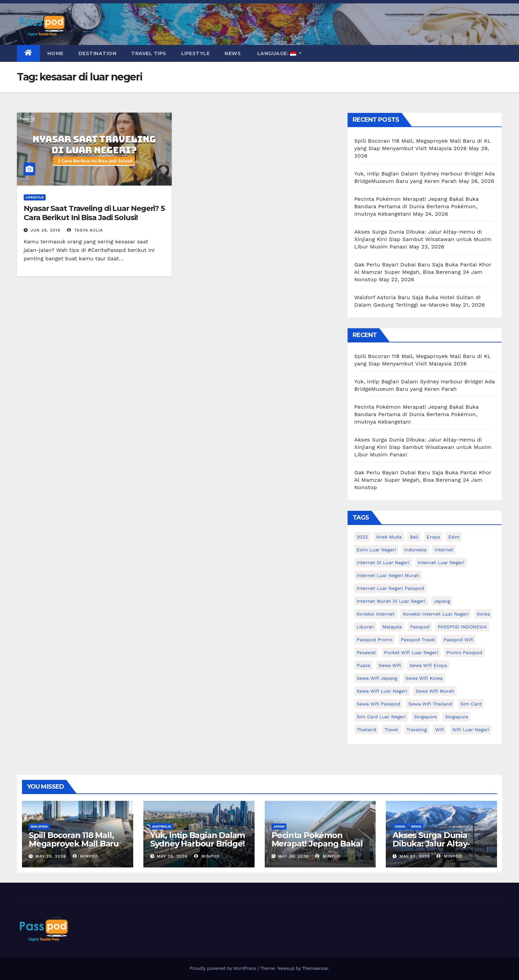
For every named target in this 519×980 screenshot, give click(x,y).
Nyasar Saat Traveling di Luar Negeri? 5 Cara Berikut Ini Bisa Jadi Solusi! (94, 213)
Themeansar (315, 968)
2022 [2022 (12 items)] (362, 537)
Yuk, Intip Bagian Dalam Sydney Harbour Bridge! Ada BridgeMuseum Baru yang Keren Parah (197, 848)
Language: (277, 53)
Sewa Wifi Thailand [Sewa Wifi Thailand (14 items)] (430, 704)
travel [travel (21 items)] (391, 730)
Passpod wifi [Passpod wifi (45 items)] (458, 640)
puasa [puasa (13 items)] (363, 665)
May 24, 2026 (293, 856)
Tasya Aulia (85, 230)
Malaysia (39, 826)
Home (55, 53)
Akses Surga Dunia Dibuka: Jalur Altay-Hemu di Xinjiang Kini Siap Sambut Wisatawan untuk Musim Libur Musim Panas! (423, 239)
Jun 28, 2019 (45, 230)
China (400, 826)
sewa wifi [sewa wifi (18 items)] (390, 665)
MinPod (86, 856)
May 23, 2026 (415, 856)
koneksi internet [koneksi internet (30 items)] (376, 614)
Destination (98, 53)
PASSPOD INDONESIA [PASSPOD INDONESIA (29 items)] (462, 627)
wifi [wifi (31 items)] (440, 730)
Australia (162, 826)
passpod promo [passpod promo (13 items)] (375, 640)
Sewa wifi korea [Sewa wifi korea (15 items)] (424, 678)
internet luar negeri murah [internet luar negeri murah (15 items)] (388, 575)
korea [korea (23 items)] (484, 614)
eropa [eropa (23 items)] (433, 537)
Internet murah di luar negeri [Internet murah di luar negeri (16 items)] (391, 601)
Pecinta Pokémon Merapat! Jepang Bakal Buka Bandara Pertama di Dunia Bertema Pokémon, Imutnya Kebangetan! (417, 206)
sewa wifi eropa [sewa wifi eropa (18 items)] (428, 665)
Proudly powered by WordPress (224, 968)
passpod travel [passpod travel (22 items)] (418, 640)
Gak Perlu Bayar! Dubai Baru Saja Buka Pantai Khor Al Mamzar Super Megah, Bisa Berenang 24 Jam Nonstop (423, 272)
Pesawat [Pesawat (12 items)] (366, 652)
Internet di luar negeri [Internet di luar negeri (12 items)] (383, 563)
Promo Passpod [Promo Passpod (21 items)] (464, 652)
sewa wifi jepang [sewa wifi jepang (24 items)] (377, 678)
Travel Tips (149, 53)
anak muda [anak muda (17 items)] (389, 537)
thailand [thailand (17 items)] (367, 730)
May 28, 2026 (172, 856)
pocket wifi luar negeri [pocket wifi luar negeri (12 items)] (411, 652)
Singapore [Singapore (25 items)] (426, 717)
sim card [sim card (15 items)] (471, 704)
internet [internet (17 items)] (444, 550)
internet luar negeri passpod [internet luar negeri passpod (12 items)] (391, 588)
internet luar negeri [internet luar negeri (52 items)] (441, 563)
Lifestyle (196, 53)
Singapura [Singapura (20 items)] (456, 717)
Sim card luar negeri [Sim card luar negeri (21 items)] (381, 717)
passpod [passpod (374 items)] (420, 627)
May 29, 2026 (51, 856)
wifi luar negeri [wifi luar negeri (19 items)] (471, 730)
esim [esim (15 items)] (454, 537)
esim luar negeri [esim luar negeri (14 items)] (376, 550)
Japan (279, 826)
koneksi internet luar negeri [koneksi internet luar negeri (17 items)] (436, 614)
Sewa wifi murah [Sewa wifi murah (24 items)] (435, 691)
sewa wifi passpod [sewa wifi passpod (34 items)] (379, 704)
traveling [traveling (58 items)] (417, 730)
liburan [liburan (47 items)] (365, 627)
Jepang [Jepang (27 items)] (442, 601)
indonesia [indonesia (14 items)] (415, 550)
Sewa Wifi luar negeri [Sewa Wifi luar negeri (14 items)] (382, 691)
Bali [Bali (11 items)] (414, 537)
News (233, 53)
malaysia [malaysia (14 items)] (392, 627)
